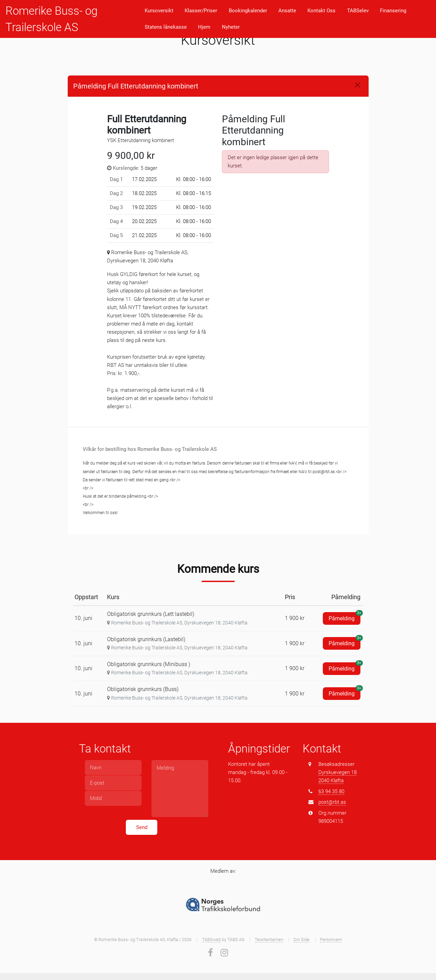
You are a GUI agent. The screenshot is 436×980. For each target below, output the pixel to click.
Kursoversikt (159, 11)
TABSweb (212, 940)
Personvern (331, 940)
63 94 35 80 (331, 791)
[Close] (358, 85)
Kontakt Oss (321, 11)
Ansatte (287, 11)
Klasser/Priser (201, 11)
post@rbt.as (332, 802)
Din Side (301, 940)
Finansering (393, 11)
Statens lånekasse (166, 27)
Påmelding (345, 617)
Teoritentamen (269, 940)
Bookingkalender (248, 11)
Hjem (204, 27)
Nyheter (231, 27)
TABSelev (358, 11)
